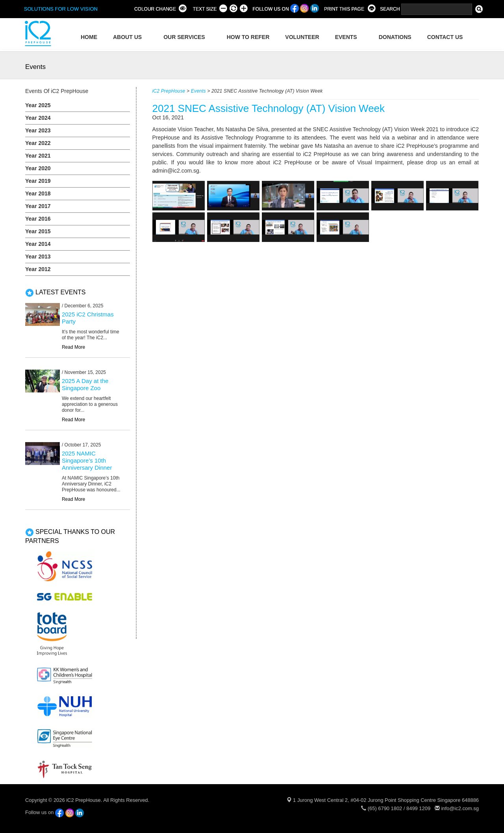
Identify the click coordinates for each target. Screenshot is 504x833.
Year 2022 (38, 143)
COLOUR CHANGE (155, 9)
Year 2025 (38, 105)
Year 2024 (38, 118)
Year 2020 (38, 168)
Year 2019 (38, 181)
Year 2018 (38, 193)
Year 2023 (38, 130)
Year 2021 (38, 156)
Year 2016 (38, 219)
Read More (73, 347)
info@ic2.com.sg (460, 808)
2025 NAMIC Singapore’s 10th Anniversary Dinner (87, 460)
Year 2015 (38, 231)
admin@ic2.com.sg (176, 171)
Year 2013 (38, 257)
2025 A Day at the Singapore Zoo (85, 384)
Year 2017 (38, 206)
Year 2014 (38, 244)
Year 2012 (38, 269)
